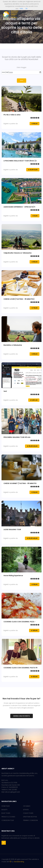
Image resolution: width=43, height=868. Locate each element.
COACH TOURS (28, 813)
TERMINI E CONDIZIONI (30, 820)
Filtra (22, 81)
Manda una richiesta (22, 716)
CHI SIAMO (27, 806)
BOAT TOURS (6, 813)
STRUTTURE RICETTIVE (30, 817)
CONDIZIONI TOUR (8, 820)
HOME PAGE (6, 806)
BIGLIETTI (4, 810)
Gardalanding (19, 862)
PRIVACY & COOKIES (8, 817)
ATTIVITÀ (26, 810)
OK (26, 9)
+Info (21, 9)
